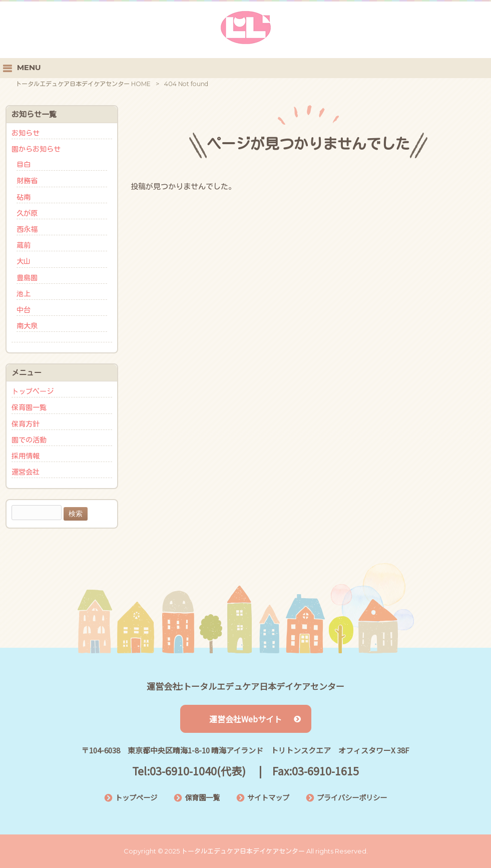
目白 (24, 165)
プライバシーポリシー (352, 797)
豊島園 (27, 278)
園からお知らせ (36, 149)
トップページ (33, 391)
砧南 (24, 197)
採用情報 (26, 456)
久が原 (27, 213)
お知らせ (26, 133)
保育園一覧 (29, 407)
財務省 (27, 181)
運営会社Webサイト (255, 719)
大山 (24, 261)
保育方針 (26, 424)
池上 (24, 294)
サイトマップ (268, 797)
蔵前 (24, 245)
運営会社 (26, 472)
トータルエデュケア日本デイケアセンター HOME (83, 84)
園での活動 (29, 440)
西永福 (27, 229)
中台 (24, 310)
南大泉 (27, 326)
